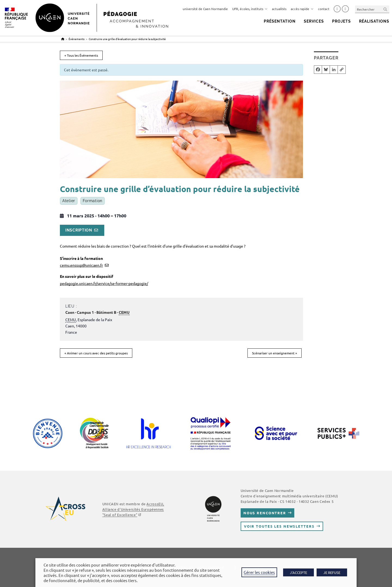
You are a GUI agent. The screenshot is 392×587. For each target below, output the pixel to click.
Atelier (69, 201)
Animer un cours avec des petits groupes (96, 353)
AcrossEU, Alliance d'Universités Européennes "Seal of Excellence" (133, 509)
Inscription (79, 230)
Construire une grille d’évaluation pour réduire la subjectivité (127, 39)
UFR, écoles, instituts (250, 9)
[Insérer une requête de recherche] (372, 9)
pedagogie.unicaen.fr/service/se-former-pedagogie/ (104, 283)
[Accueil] (63, 39)
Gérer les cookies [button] (259, 572)
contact (324, 9)
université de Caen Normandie (205, 9)
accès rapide (302, 9)
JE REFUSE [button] (332, 572)
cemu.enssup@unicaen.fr (81, 265)
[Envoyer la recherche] (385, 9)
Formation (93, 201)
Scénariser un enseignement (275, 353)
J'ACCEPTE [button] (298, 572)
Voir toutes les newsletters (279, 526)
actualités (279, 9)
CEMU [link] (124, 312)
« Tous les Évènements (81, 55)
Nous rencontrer (265, 513)
